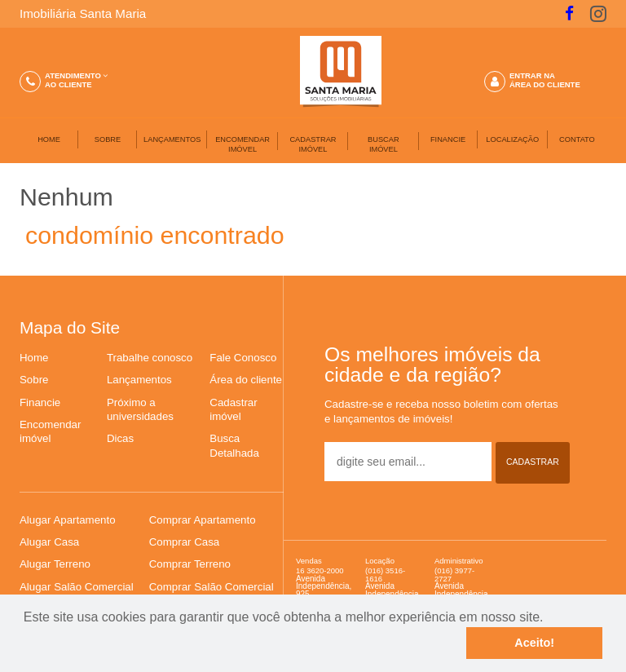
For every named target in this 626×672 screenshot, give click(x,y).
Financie (40, 402)
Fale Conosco (243, 358)
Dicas (120, 438)
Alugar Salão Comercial (77, 587)
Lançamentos (139, 380)
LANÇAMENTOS (172, 139)
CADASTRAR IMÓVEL (313, 144)
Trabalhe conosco (150, 358)
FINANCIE (448, 139)
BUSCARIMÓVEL (384, 144)
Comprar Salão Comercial (212, 587)
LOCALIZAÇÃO (512, 139)
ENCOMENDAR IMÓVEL (242, 144)
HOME (49, 139)
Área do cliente (246, 380)
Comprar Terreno (190, 564)
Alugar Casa (49, 542)
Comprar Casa (184, 542)
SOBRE (108, 139)
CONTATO (577, 139)
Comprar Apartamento (203, 520)
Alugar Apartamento (68, 520)
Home (34, 358)
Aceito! (534, 643)
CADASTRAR (533, 462)
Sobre (34, 380)
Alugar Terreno (55, 564)
